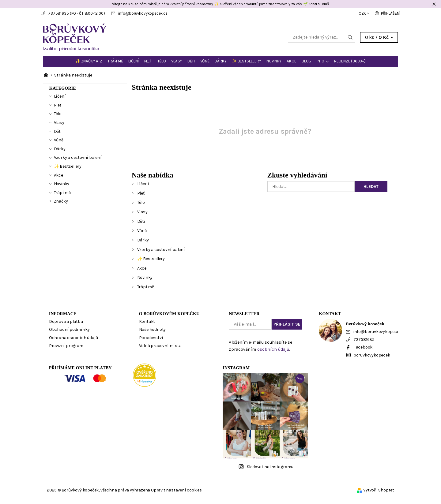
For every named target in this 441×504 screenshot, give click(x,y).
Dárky (221, 61)
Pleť (148, 61)
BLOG (306, 61)
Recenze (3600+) (350, 61)
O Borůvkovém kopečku (169, 314)
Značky (61, 201)
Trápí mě (115, 61)
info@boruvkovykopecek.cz (143, 13)
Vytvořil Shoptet (379, 490)
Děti (191, 61)
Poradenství (151, 338)
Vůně (205, 61)
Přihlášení (390, 13)
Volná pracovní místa (160, 346)
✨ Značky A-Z (89, 61)
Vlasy (177, 61)
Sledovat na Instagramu (270, 467)
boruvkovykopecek (372, 355)
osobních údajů (273, 349)
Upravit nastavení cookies (176, 490)
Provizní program (66, 346)
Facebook (363, 347)
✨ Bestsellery (246, 61)
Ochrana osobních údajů (73, 338)
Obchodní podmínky (69, 329)
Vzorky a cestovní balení (161, 250)
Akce (291, 61)
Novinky (274, 61)
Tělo (162, 61)
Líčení (134, 61)
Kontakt (147, 321)
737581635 (58, 13)
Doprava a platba (66, 321)
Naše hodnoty (153, 329)
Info (320, 61)
